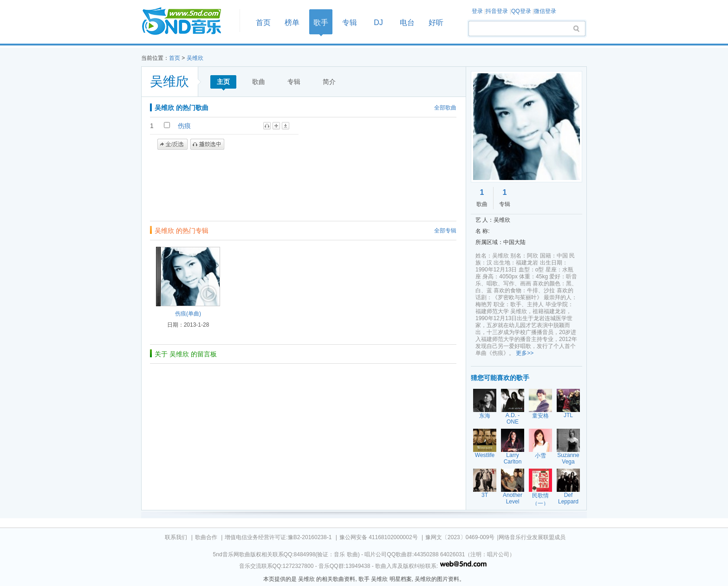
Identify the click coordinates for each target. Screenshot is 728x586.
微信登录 (545, 11)
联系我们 (176, 537)
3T (485, 495)
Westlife (485, 455)
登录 (477, 11)
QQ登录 (521, 11)
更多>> (525, 353)
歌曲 (259, 82)
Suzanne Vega (568, 458)
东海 (485, 416)
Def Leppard (568, 498)
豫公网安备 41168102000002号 (379, 537)
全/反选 (172, 144)
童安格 (540, 416)
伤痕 (184, 126)
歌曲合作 (206, 537)
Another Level (513, 498)
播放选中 (207, 144)
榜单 (292, 23)
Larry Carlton (513, 458)
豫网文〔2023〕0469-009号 (460, 537)
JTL (568, 415)
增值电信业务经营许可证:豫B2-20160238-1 (278, 537)
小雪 (540, 456)
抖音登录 (497, 11)
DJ (378, 23)
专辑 (350, 23)
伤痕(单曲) (188, 314)
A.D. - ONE (513, 419)
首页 (188, 22)
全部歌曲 (445, 108)
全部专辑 (445, 231)
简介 (329, 82)
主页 (223, 82)
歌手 (321, 23)
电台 (407, 23)
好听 (436, 23)
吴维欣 (195, 58)
